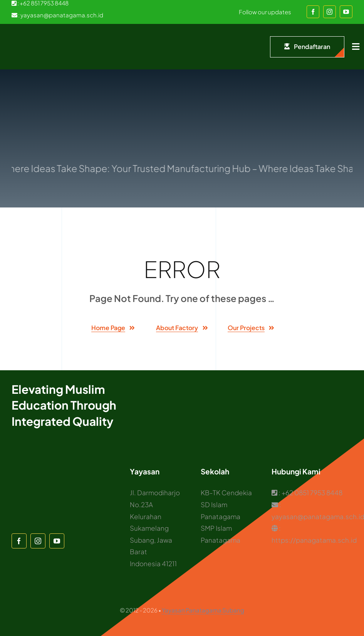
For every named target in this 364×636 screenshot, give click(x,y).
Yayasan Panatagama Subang (203, 610)
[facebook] (313, 12)
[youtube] (346, 12)
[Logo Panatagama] (27, 35)
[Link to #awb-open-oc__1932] (356, 47)
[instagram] (330, 12)
